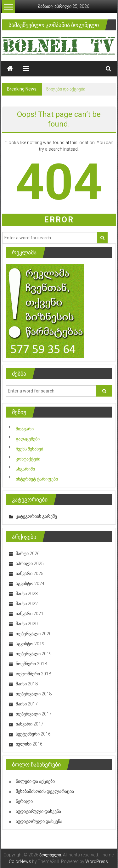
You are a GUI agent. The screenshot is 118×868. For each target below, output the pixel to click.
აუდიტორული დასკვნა (39, 821)
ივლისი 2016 (29, 744)
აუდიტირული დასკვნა (38, 811)
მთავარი (25, 429)
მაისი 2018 (27, 684)
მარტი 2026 (28, 554)
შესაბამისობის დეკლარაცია (45, 791)
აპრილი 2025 (30, 564)
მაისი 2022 (27, 604)
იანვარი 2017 (30, 724)
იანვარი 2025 (30, 574)
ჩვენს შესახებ (29, 449)
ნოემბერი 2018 (31, 664)
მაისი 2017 (27, 704)
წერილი (24, 801)
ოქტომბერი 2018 (33, 674)
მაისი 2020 (27, 624)
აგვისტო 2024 (30, 584)
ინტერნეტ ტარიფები (37, 479)
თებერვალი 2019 (34, 654)
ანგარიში (25, 469)
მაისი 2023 (27, 594)
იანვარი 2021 (30, 614)
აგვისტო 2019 (30, 644)
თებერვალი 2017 (34, 714)
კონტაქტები (28, 459)
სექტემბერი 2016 (33, 734)
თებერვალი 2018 (34, 694)
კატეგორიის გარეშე (36, 516)
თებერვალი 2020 (34, 634)
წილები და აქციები (66, 89)
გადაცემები (28, 439)
